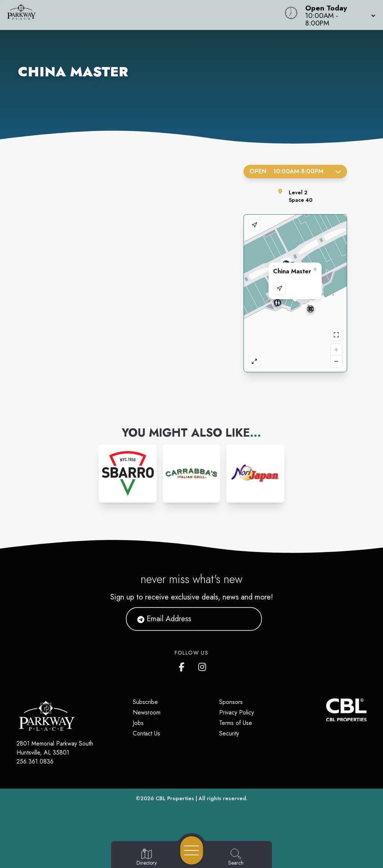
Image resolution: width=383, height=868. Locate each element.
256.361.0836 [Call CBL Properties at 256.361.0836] (35, 761)
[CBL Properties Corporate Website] (326, 710)
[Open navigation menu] (192, 850)
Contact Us (146, 733)
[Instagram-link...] (128, 474)
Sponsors (231, 702)
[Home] (145, 15)
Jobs (138, 723)
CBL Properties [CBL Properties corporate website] (175, 798)
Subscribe (145, 702)
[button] (338, 15)
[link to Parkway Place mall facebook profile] (183, 665)
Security (229, 733)
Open (295, 171)
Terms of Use (236, 723)
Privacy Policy (237, 712)
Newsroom (147, 712)
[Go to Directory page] (147, 858)
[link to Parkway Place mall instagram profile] (203, 665)
